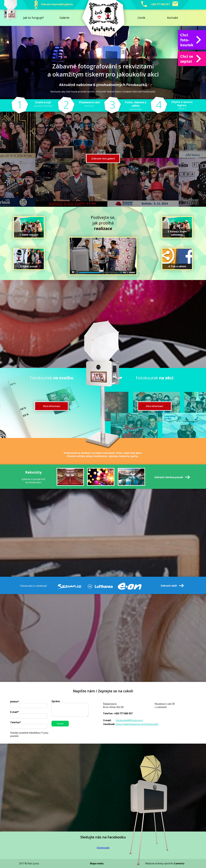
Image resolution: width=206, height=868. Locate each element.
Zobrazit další (169, 586)
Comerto (179, 863)
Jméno (15, 702)
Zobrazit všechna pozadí (169, 477)
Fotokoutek (103, 848)
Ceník (141, 18)
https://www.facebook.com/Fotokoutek (137, 724)
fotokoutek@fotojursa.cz (129, 720)
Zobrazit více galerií (103, 158)
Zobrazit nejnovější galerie (52, 5)
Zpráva (56, 701)
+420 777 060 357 (160, 5)
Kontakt (173, 18)
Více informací (52, 406)
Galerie (64, 18)
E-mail (15, 712)
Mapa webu (97, 863)
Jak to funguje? (33, 18)
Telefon (16, 722)
